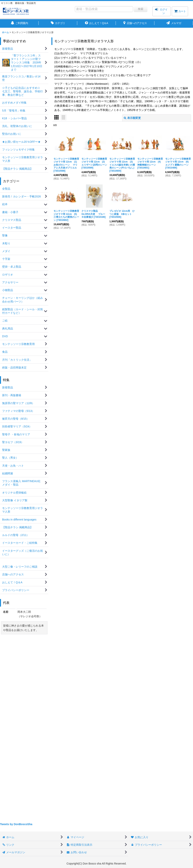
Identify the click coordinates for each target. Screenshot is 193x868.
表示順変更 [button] (132, 118)
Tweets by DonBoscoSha (16, 824)
